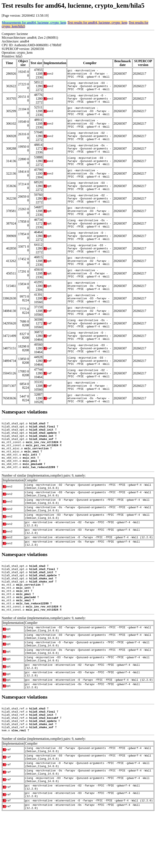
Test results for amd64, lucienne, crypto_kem (97, 23)
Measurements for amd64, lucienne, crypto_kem (34, 23)
